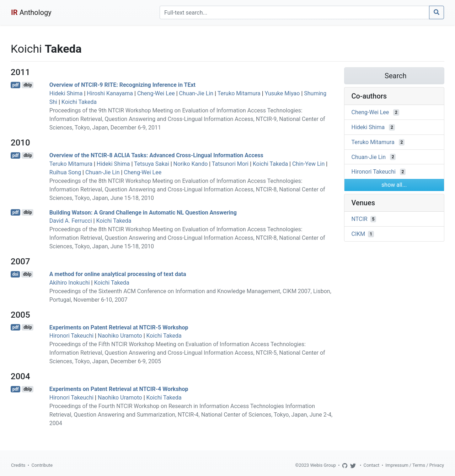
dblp (28, 85)
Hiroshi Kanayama (110, 93)
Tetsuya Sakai (152, 164)
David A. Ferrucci (71, 221)
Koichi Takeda (79, 102)
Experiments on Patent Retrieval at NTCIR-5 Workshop (119, 327)
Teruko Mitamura (239, 93)
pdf (16, 85)
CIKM (358, 234)
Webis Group (323, 465)
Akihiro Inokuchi (70, 283)
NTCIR (360, 219)
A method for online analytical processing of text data (118, 274)
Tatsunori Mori (230, 164)
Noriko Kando (191, 164)
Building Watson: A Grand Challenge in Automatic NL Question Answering (143, 212)
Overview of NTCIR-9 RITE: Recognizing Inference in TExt (122, 85)
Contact (372, 465)
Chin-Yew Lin (308, 164)
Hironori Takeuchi (71, 336)
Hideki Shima (66, 93)
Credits (18, 465)
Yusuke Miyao (282, 93)
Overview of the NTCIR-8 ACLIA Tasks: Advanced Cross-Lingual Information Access (156, 155)
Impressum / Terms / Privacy (415, 465)
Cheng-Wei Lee (156, 93)
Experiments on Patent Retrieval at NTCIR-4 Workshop (119, 389)
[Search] (295, 12)
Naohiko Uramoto (120, 336)
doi (15, 274)
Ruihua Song (65, 172)
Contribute (42, 465)
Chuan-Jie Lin (196, 93)
